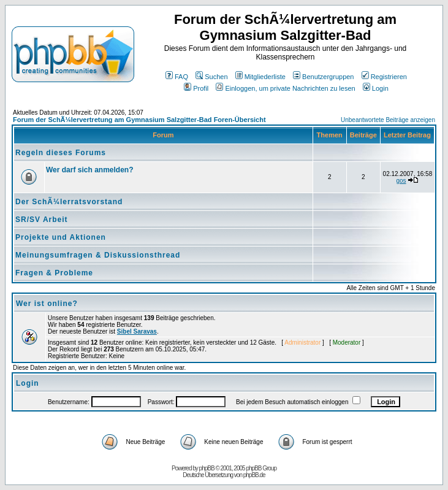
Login (376, 88)
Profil (196, 88)
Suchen (211, 77)
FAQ (177, 77)
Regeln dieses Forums (61, 153)
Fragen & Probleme (54, 273)
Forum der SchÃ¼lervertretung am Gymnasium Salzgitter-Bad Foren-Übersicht (139, 120)
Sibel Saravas (137, 331)
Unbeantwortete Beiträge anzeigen (388, 120)
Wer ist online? (47, 304)
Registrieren (384, 77)
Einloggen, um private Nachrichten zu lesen (285, 88)
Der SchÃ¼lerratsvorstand (69, 202)
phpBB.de (254, 475)
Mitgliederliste (260, 77)
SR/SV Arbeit (42, 220)
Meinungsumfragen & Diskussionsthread (98, 255)
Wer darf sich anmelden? (89, 170)
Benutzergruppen (323, 77)
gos (401, 181)
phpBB (207, 468)
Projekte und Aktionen (61, 237)
